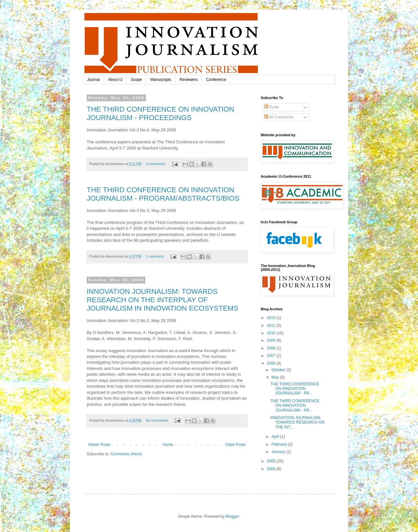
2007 (272, 356)
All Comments (279, 117)
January (279, 452)
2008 (272, 348)
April (276, 437)
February (280, 444)
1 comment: (155, 256)
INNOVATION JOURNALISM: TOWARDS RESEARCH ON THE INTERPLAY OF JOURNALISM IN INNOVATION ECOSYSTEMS (163, 300)
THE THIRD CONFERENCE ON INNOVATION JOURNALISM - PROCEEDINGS (160, 113)
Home (168, 445)
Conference (216, 80)
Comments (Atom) (126, 454)
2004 (272, 469)
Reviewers (189, 80)
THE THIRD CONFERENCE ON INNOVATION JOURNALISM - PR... (295, 389)
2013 (272, 318)
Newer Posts (99, 445)
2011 (272, 326)
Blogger (232, 516)
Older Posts (235, 445)
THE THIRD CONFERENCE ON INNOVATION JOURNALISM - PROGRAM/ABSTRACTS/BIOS (163, 194)
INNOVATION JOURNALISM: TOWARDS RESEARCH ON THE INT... (297, 422)
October (279, 370)
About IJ (115, 80)
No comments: (158, 420)
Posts (272, 107)
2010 (272, 333)
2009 (272, 340)
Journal (93, 80)
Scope (136, 80)
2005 (272, 461)
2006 (272, 363)
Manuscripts (161, 80)
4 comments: (156, 164)
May (276, 377)
